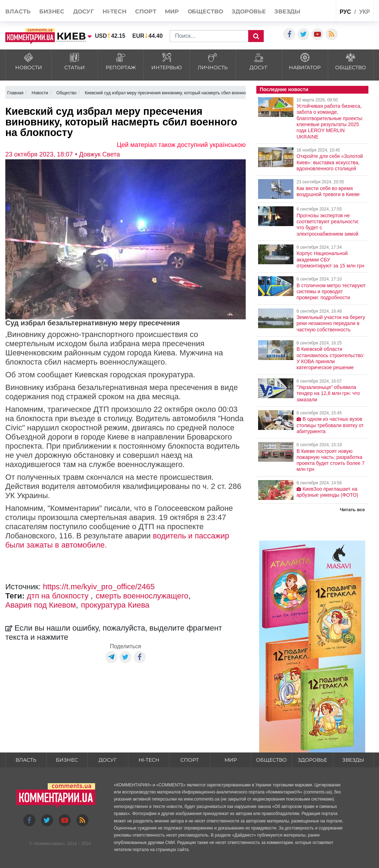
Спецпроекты (317, 10)
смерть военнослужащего (142, 596)
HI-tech (115, 11)
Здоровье (249, 11)
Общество (205, 11)
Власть (18, 11)
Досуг (84, 11)
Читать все (352, 510)
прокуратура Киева (115, 605)
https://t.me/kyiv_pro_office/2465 (99, 587)
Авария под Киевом (41, 605)
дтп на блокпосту (59, 596)
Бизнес (52, 11)
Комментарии (49, 844)
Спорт (146, 11)
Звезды (287, 11)
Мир (172, 11)
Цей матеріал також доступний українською (181, 145)
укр (365, 12)
